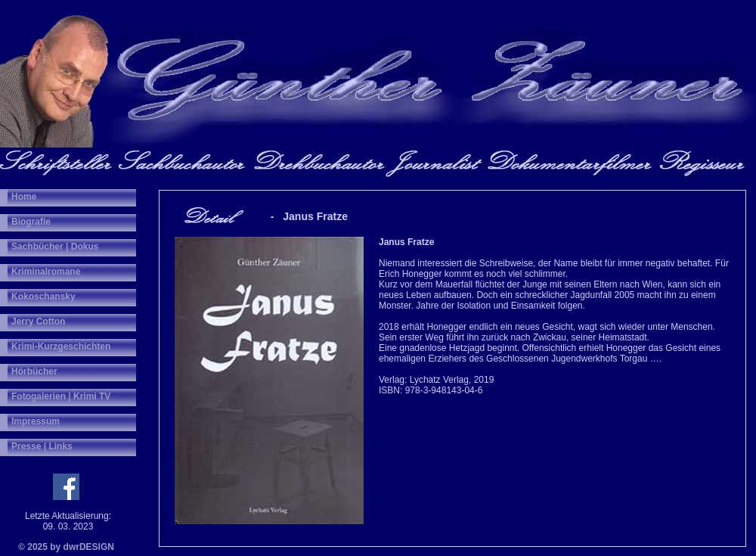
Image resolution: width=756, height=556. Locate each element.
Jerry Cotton (38, 321)
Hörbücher (34, 371)
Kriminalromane (46, 272)
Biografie (31, 222)
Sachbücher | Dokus (55, 247)
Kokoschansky (43, 297)
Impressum (36, 421)
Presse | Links (42, 446)
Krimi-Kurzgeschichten (61, 346)
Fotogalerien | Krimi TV (61, 396)
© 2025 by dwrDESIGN (66, 547)
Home (24, 197)
